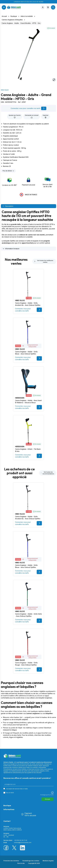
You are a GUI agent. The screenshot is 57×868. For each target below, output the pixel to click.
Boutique (14, 16)
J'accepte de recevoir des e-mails (17, 789)
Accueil (4, 16)
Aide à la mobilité (27, 16)
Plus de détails (8, 171)
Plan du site (21, 863)
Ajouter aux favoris (15, 116)
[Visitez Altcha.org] (52, 793)
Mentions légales (48, 861)
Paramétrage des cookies (31, 861)
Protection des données (11, 861)
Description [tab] (8, 206)
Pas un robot (10, 793)
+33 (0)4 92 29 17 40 (21, 840)
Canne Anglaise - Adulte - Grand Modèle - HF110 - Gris (21, 23)
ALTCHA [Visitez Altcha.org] (51, 795)
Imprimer (46, 116)
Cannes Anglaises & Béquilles (12, 20)
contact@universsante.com (23, 842)
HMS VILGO (5, 90)
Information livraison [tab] (11, 249)
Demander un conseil (32, 116)
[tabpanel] (28, 227)
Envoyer (47, 799)
